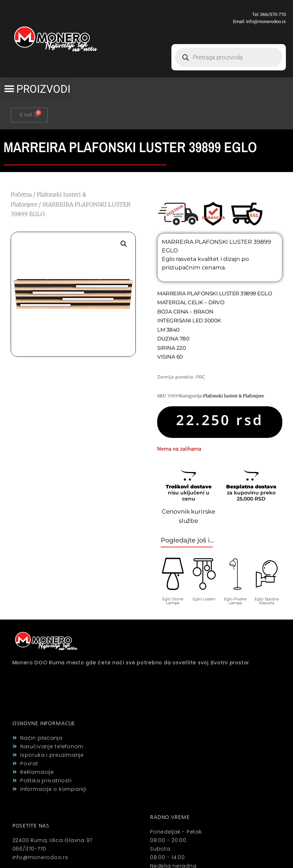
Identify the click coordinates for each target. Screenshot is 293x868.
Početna (21, 194)
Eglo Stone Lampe (173, 601)
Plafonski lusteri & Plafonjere (233, 396)
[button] (37, 89)
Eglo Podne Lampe (235, 601)
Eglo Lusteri (204, 599)
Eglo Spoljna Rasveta (267, 601)
